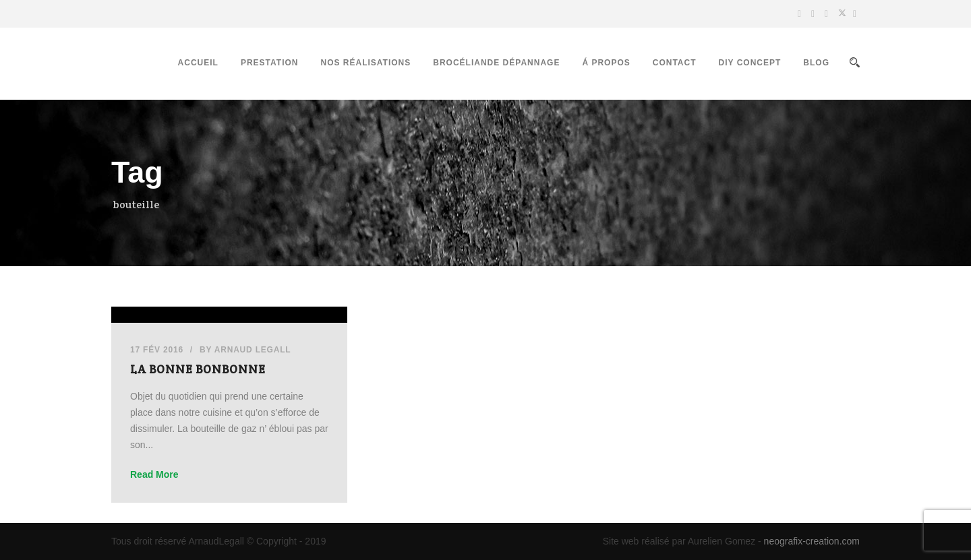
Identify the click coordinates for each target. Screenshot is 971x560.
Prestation (270, 63)
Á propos (606, 63)
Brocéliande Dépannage (496, 63)
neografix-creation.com (812, 541)
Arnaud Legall (253, 350)
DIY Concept (750, 63)
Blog (816, 63)
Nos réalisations (365, 63)
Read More (154, 474)
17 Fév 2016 (157, 350)
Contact (675, 63)
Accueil (198, 63)
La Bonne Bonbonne (198, 369)
